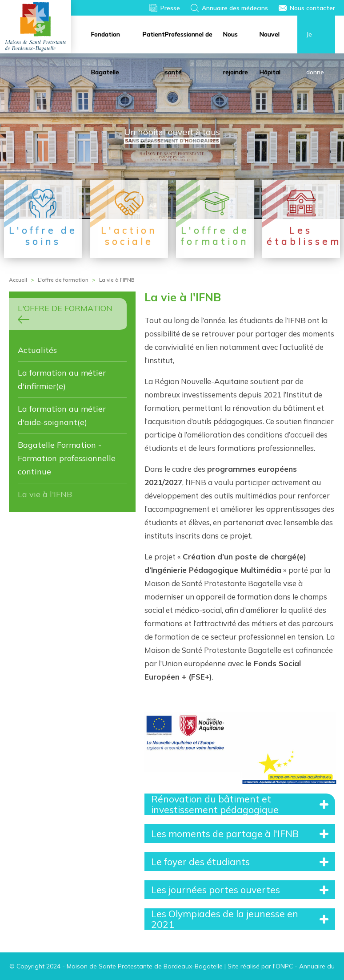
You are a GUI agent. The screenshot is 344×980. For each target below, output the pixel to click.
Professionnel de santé (189, 42)
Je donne (315, 42)
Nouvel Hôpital (270, 42)
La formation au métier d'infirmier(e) (62, 379)
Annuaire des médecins (235, 8)
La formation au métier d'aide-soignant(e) (62, 415)
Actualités (37, 350)
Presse (170, 8)
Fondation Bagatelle (106, 42)
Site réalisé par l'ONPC (260, 966)
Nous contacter (312, 8)
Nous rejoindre (236, 42)
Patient (154, 34)
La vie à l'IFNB (45, 494)
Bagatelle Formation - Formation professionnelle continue (67, 458)
